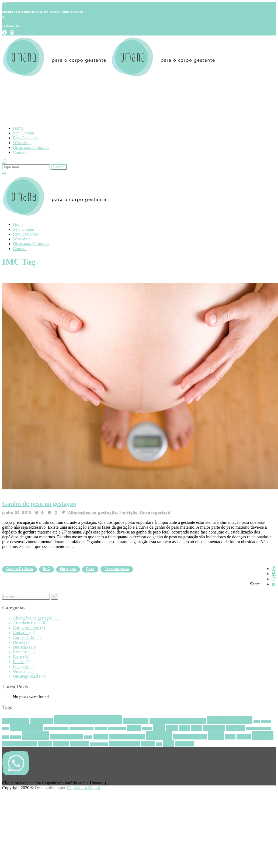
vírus (159, 744)
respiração (80, 744)
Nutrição (128, 513)
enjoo (185, 728)
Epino (197, 728)
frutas (6, 737)
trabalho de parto (124, 744)
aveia (257, 722)
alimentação (42, 721)
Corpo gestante (26, 628)
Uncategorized (155, 513)
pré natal (61, 744)
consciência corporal (56, 729)
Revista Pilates (99, 744)
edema (172, 728)
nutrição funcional (190, 737)
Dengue (147, 729)
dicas (159, 728)
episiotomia (214, 728)
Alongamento (136, 721)
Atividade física (27, 623)
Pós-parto (21, 666)
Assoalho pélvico (230, 720)
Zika (168, 743)
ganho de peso (20, 569)
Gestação (36, 736)
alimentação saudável (88, 720)
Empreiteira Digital (83, 788)
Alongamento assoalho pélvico (178, 721)
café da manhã (27, 728)
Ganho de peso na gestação (39, 504)
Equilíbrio (235, 728)
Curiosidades (24, 637)
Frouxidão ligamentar (259, 729)
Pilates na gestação (20, 744)
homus (88, 737)
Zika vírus (185, 744)
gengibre (15, 737)
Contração (101, 729)
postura (45, 744)
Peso (90, 569)
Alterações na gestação (92, 513)
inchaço (101, 737)
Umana (19, 671)
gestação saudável (67, 737)
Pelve (230, 737)
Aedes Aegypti (16, 721)
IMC (46, 569)
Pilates (19, 662)
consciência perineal (81, 729)
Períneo (244, 737)
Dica (17, 642)
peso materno (117, 569)
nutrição (68, 569)
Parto (18, 657)
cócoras (134, 728)
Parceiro (20, 652)
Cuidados (21, 633)
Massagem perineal (127, 737)
